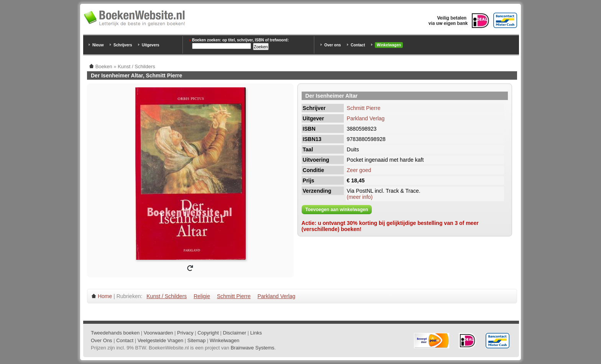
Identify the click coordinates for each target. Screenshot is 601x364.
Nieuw (98, 45)
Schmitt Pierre (364, 108)
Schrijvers (123, 45)
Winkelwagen (389, 45)
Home (105, 296)
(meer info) (360, 197)
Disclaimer (235, 333)
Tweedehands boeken (115, 333)
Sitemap (197, 340)
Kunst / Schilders (167, 296)
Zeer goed (359, 170)
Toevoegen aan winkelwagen (337, 210)
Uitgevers (151, 45)
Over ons (333, 45)
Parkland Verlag (366, 118)
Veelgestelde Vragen (161, 340)
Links (256, 333)
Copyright (208, 333)
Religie (202, 296)
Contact (358, 45)
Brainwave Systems (253, 348)
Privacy (185, 333)
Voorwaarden (158, 333)
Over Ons (102, 340)
